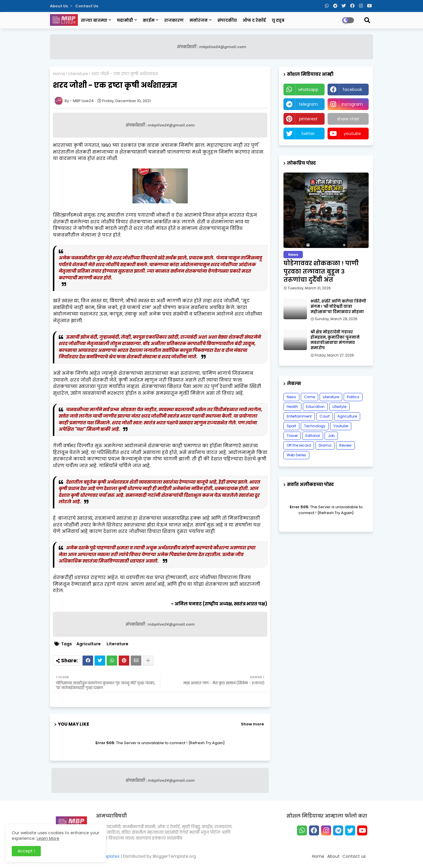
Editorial (313, 436)
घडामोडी (125, 20)
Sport (291, 426)
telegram (308, 104)
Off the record (299, 445)
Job (331, 436)
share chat (348, 119)
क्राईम (149, 20)
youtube (352, 134)
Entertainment (299, 416)
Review (345, 445)
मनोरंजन (199, 20)
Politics (353, 397)
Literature (78, 74)
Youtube (341, 426)
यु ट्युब (278, 20)
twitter (308, 134)
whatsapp (308, 89)
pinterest (308, 119)
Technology (315, 426)
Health (292, 407)
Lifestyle (339, 407)
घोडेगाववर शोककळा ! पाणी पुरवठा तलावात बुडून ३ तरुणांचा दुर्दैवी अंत (321, 271)
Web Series (296, 455)
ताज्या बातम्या (94, 20)
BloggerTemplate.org (174, 856)
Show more (252, 724)
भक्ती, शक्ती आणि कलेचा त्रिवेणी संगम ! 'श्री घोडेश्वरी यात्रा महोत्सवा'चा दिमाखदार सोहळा (338, 307)
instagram (352, 104)
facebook (352, 89)
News (291, 397)
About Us (59, 6)
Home (59, 74)
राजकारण (174, 20)
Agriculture (89, 644)
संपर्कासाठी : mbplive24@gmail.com (212, 47)
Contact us (87, 6)
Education (315, 407)
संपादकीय (227, 20)
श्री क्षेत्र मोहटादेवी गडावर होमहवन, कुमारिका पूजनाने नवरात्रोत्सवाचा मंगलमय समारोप (335, 340)
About (333, 856)
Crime (309, 397)
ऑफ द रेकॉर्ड (254, 20)
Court (325, 416)
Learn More (48, 838)
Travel (292, 436)
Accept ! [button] (26, 851)
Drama (325, 445)
